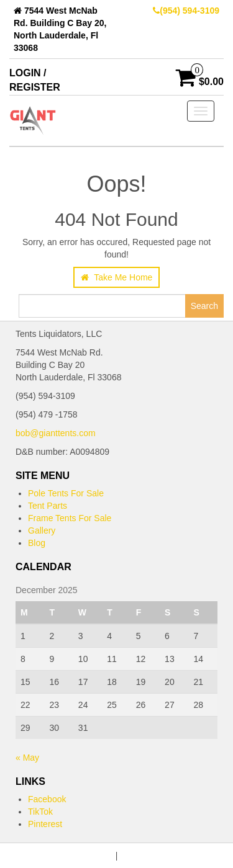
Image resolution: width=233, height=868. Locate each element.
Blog (37, 543)
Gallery (42, 530)
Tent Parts (48, 506)
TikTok (40, 812)
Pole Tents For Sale (66, 493)
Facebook (47, 799)
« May (27, 758)
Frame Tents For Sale (70, 518)
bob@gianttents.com (56, 433)
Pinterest (45, 824)
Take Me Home (117, 277)
